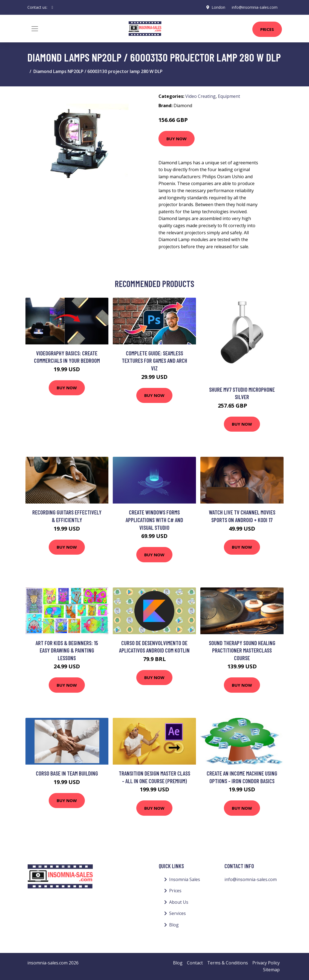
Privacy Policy (266, 963)
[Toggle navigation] (35, 29)
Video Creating (200, 96)
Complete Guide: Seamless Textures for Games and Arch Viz (154, 361)
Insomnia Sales (185, 879)
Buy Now (177, 139)
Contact (195, 963)
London (218, 7)
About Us (179, 902)
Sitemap (271, 970)
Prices (267, 29)
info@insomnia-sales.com (255, 7)
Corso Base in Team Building (67, 773)
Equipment (229, 96)
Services (177, 913)
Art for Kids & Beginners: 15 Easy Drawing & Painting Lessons (67, 650)
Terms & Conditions (228, 963)
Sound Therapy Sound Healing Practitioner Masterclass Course (242, 650)
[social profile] (52, 7)
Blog (174, 925)
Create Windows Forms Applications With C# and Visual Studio (154, 520)
